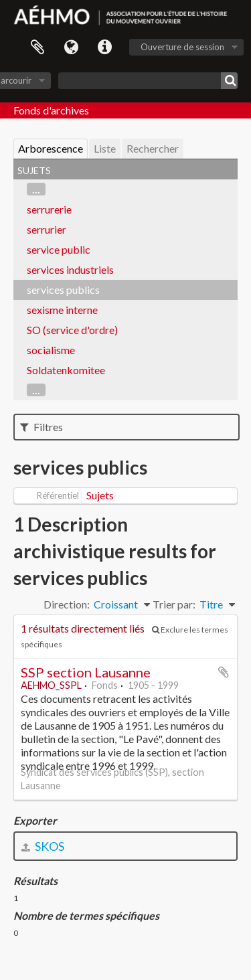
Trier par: (174, 604)
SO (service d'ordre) (72, 330)
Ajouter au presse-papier (224, 672)
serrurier (47, 229)
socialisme (51, 350)
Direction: (67, 604)
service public (59, 249)
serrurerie (49, 209)
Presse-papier (37, 48)
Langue (71, 48)
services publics (63, 290)
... (36, 189)
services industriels (70, 269)
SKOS (43, 846)
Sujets (100, 495)
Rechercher (153, 148)
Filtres (41, 427)
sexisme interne (62, 310)
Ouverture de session (182, 47)
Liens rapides (104, 48)
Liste (105, 148)
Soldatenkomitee (66, 370)
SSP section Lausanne (86, 672)
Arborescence (51, 148)
